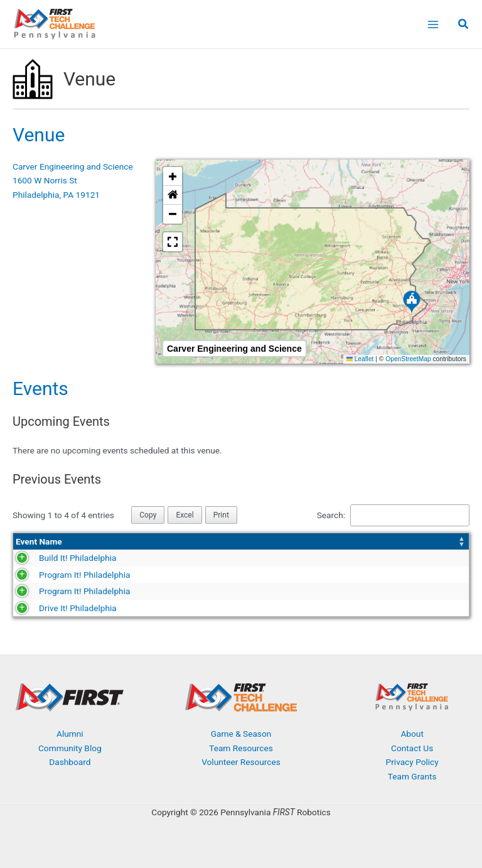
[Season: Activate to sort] (326, 542)
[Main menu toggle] (433, 24)
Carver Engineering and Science (73, 166)
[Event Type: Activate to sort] (427, 542)
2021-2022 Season (305, 591)
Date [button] (169, 541)
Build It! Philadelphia (54, 558)
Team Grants (412, 776)
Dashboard (70, 762)
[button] (464, 25)
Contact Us (412, 748)
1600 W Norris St (45, 180)
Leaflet (360, 359)
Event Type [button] (409, 541)
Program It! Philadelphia (61, 575)
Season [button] (284, 541)
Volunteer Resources (241, 762)
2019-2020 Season (305, 608)
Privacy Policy (412, 762)
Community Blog (70, 748)
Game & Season (241, 734)
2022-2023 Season (305, 575)
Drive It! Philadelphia (55, 608)
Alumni (70, 734)
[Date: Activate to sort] (212, 542)
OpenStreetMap (408, 359)
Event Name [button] (39, 541)
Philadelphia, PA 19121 (56, 195)
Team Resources (241, 748)
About (412, 734)
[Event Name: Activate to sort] (85, 542)
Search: (331, 515)
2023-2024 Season (305, 558)
